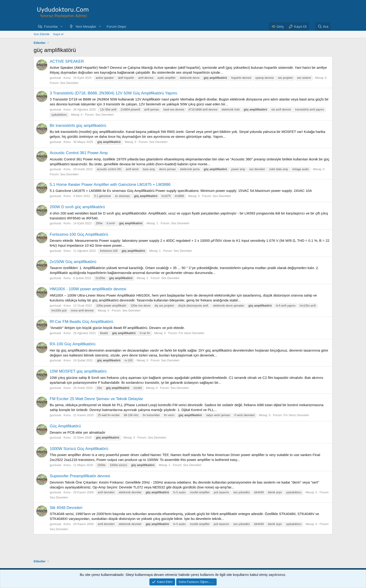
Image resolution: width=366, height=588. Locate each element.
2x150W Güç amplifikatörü (73, 262)
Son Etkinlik (42, 34)
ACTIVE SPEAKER (67, 61)
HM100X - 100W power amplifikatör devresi (88, 289)
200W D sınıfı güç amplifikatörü (77, 207)
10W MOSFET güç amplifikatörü (78, 371)
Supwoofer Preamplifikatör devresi (80, 476)
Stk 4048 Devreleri (66, 508)
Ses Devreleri (69, 83)
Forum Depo (116, 26)
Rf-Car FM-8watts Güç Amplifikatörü (81, 322)
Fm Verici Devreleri (192, 333)
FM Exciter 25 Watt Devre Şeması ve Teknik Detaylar (96, 399)
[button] (62, 26)
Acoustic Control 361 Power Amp (79, 153)
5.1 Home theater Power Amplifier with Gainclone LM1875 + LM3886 (110, 185)
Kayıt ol (58, 34)
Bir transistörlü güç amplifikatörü (78, 126)
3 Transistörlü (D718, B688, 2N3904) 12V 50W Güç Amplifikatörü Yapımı (113, 93)
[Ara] (323, 26)
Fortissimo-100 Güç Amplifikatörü (79, 234)
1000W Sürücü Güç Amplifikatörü (79, 449)
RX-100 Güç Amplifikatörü (73, 344)
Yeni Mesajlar (86, 26)
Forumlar (51, 26)
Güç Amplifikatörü (65, 426)
